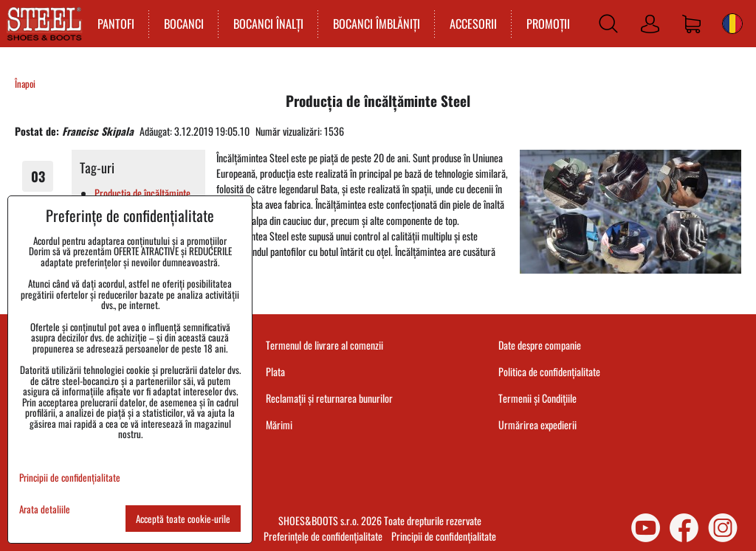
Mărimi (279, 424)
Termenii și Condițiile (537, 398)
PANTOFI (116, 24)
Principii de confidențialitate (444, 536)
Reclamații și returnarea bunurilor (329, 398)
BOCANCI (184, 24)
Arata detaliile (45, 509)
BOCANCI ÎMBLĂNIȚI (377, 24)
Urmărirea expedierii (537, 424)
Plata (275, 371)
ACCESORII (473, 24)
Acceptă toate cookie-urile (183, 519)
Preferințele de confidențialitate (323, 536)
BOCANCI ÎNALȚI (268, 24)
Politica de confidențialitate (549, 371)
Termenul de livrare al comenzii (324, 345)
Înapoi (25, 84)
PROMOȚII (548, 24)
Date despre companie (540, 345)
